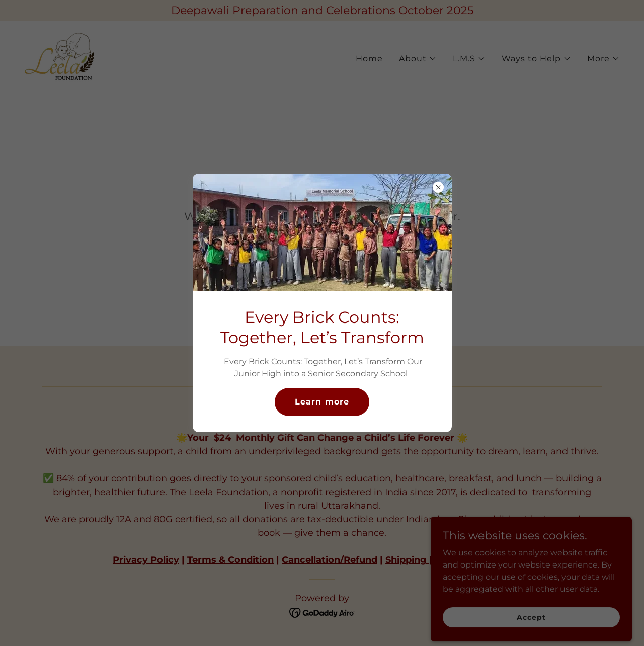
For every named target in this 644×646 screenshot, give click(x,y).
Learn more (322, 402)
